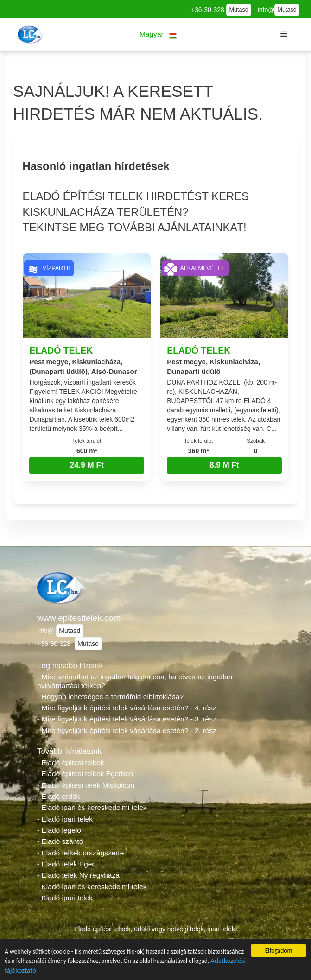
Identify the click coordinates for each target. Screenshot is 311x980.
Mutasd (238, 10)
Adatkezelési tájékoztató (39, 972)
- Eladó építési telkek (70, 762)
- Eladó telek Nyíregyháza (78, 875)
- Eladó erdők (58, 796)
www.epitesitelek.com (79, 618)
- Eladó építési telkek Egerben (85, 774)
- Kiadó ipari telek (65, 898)
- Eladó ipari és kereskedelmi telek (92, 807)
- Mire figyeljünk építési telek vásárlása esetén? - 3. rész (127, 719)
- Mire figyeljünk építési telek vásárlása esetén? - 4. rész (127, 708)
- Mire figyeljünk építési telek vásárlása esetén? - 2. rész (127, 730)
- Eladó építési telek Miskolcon (86, 785)
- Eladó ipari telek (65, 819)
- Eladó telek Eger (66, 864)
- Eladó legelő (59, 830)
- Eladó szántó (60, 841)
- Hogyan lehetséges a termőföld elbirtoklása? (110, 697)
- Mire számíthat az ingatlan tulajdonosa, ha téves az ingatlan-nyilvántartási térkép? (136, 681)
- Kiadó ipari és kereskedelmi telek (92, 887)
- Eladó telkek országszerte (80, 853)
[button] (158, 35)
